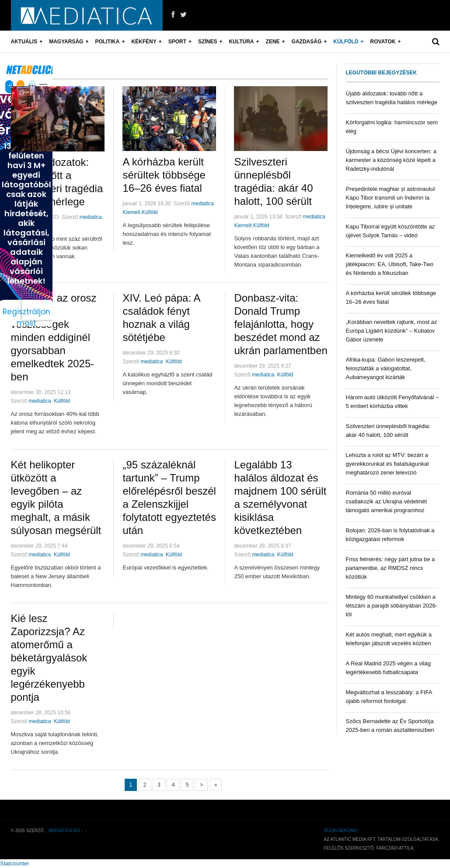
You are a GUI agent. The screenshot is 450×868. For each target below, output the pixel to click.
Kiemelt (131, 212)
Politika (107, 42)
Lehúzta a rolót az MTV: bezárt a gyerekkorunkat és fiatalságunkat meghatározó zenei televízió (387, 464)
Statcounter (15, 863)
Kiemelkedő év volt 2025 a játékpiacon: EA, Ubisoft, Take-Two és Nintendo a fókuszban (390, 264)
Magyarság (66, 42)
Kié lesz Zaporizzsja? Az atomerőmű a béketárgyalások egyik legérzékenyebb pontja (49, 658)
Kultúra (241, 42)
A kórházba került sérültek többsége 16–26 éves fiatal (164, 175)
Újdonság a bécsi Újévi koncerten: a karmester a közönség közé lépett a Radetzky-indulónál (391, 160)
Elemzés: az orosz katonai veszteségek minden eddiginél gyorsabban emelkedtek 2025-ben (54, 337)
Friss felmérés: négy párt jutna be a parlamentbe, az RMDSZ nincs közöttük (391, 568)
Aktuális (24, 42)
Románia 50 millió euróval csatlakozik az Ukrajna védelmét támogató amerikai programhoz (387, 501)
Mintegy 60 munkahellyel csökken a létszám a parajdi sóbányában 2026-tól (392, 606)
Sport (177, 42)
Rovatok (383, 42)
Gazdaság (307, 42)
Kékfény (144, 42)
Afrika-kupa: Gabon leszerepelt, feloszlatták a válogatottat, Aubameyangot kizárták (386, 368)
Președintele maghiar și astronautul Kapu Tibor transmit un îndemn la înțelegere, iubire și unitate (391, 198)
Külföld (346, 42)
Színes (208, 42)
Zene (273, 42)
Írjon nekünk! (340, 831)
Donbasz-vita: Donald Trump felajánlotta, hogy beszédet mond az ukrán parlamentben (281, 324)
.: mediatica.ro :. (64, 831)
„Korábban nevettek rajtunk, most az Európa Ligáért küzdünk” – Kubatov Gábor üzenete (392, 331)
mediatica (91, 217)
